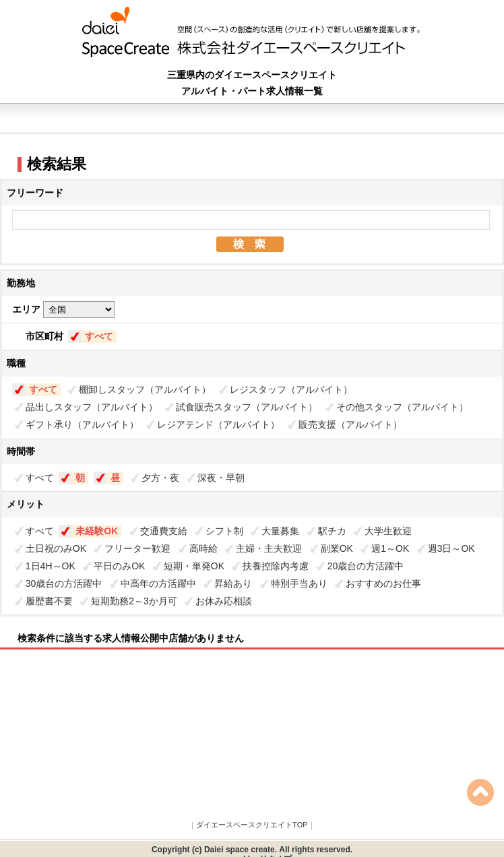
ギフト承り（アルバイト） (82, 424)
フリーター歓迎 (137, 548)
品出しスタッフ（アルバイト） (92, 407)
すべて (99, 336)
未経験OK (97, 531)
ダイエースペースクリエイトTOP (252, 825)
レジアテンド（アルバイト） (218, 424)
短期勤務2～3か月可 (134, 601)
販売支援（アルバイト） (350, 424)
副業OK (337, 548)
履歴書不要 (49, 601)
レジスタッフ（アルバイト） (291, 389)
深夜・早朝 (221, 478)
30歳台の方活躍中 (64, 583)
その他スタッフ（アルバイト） (402, 407)
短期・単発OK (194, 566)
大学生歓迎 (388, 531)
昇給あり (233, 583)
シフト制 (224, 531)
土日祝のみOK (56, 548)
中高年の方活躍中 (158, 583)
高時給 (203, 548)
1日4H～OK (51, 566)
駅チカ (332, 531)
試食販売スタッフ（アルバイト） (247, 407)
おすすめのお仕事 (383, 583)
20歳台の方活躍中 (366, 566)
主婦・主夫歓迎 (269, 548)
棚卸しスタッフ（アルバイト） (145, 389)
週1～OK (390, 548)
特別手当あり (299, 583)
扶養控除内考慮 (276, 566)
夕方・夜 (160, 478)
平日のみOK (119, 566)
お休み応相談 (224, 601)
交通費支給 (164, 531)
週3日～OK (451, 548)
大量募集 (280, 531)
